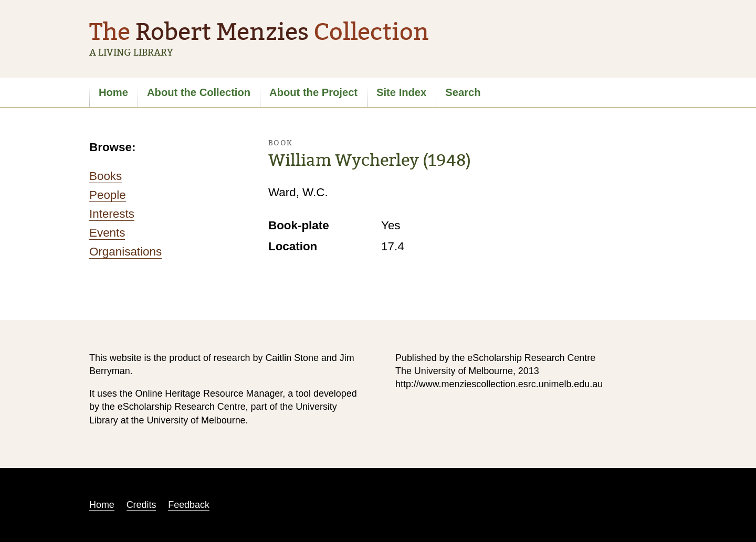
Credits (141, 505)
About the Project (313, 92)
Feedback (189, 505)
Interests (112, 214)
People (108, 195)
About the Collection (199, 92)
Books (106, 176)
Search (463, 92)
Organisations (125, 252)
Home (113, 92)
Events (107, 233)
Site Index (401, 92)
